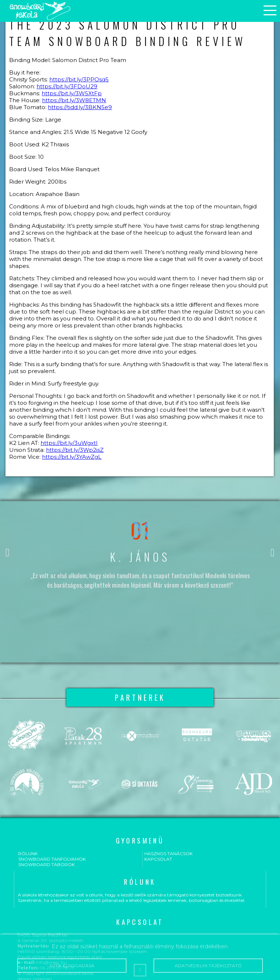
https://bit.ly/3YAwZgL (72, 457)
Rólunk (28, 854)
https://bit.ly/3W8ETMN (74, 100)
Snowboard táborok (46, 864)
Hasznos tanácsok (168, 854)
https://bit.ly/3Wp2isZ (75, 450)
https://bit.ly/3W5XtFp (72, 93)
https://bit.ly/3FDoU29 (67, 86)
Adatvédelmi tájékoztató (208, 966)
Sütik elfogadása (72, 966)
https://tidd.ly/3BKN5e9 (80, 107)
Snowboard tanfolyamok (52, 859)
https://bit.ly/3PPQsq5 (79, 79)
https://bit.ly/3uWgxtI (69, 443)
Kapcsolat (158, 859)
